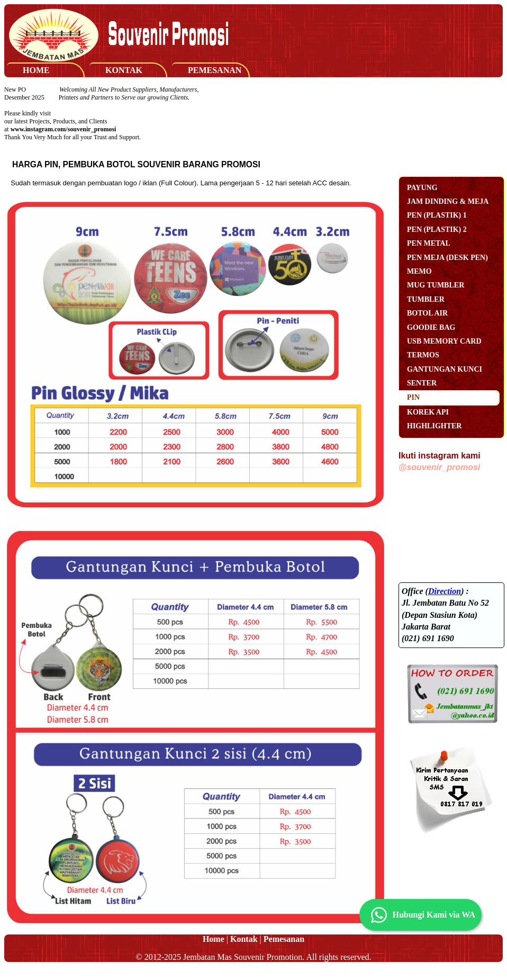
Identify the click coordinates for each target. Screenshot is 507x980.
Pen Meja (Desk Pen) (447, 258)
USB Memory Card (444, 341)
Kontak (124, 70)
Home (36, 70)
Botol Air (427, 313)
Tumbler (426, 299)
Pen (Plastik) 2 (437, 230)
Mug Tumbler (436, 285)
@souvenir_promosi (439, 467)
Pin (413, 397)
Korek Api (428, 412)
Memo (419, 271)
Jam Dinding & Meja (448, 201)
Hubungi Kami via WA (420, 915)
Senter (422, 383)
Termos (423, 355)
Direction (445, 591)
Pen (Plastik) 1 (437, 215)
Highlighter (434, 426)
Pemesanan (215, 70)
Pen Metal (429, 243)
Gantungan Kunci (445, 369)
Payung (422, 188)
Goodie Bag (431, 327)
